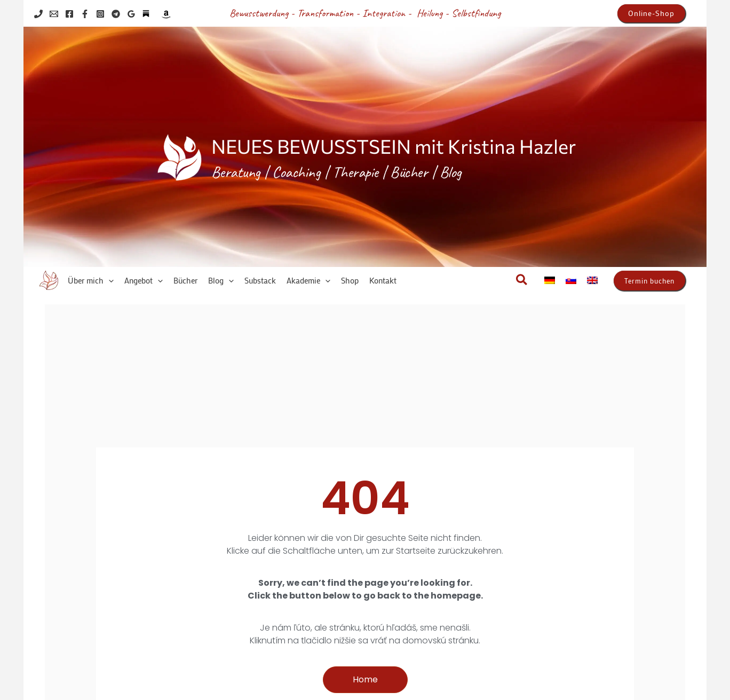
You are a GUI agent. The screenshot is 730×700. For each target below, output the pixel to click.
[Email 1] (54, 14)
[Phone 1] (38, 14)
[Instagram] (100, 14)
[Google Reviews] (131, 14)
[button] (651, 13)
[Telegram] (116, 14)
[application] (109, 281)
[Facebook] (69, 14)
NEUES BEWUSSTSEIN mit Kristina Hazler (394, 146)
